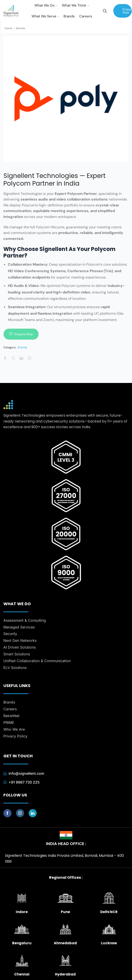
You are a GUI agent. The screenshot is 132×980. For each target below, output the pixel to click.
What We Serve (45, 16)
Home (8, 28)
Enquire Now (127, 11)
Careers (86, 16)
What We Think (76, 5)
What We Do (46, 5)
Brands (69, 16)
